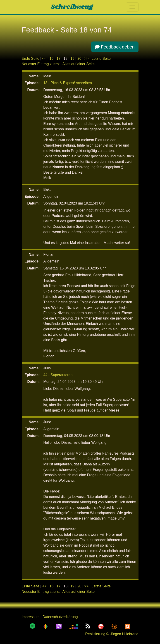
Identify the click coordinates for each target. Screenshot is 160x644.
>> (87, 59)
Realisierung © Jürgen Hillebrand (112, 634)
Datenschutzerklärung (60, 617)
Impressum (31, 617)
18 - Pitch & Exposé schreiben (68, 83)
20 (79, 59)
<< (44, 59)
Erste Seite (31, 59)
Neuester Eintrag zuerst (41, 64)
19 (72, 59)
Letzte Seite (101, 59)
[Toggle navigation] (132, 7)
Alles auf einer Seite (79, 64)
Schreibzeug (72, 7)
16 (52, 59)
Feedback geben (115, 47)
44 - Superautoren (58, 375)
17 (58, 59)
